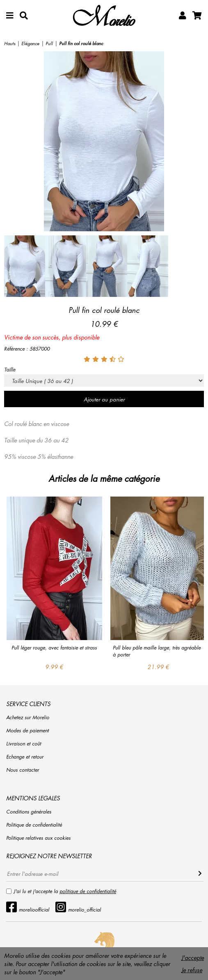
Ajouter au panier (104, 399)
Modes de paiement (27, 730)
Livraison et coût (24, 744)
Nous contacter (23, 770)
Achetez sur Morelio (28, 717)
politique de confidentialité (88, 891)
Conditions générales (29, 812)
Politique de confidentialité (34, 825)
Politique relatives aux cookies (38, 838)
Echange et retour (25, 757)
